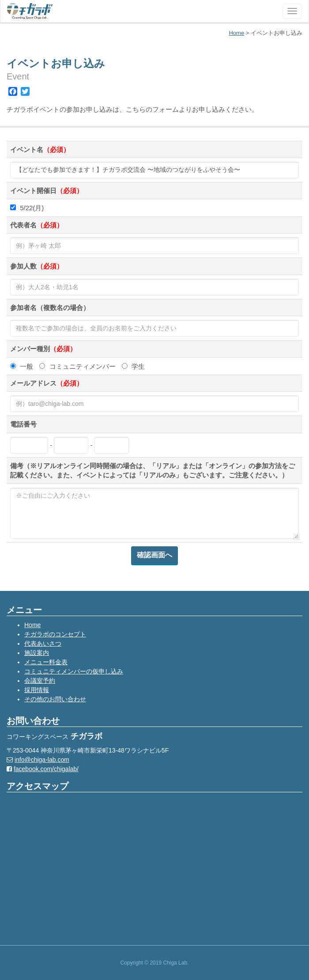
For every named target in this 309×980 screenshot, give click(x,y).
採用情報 (37, 690)
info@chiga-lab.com (42, 760)
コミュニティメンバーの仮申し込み (74, 671)
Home (32, 625)
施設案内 (37, 653)
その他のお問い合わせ (55, 699)
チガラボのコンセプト (55, 634)
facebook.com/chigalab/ (46, 769)
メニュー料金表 (46, 662)
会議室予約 (40, 681)
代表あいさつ (43, 643)
